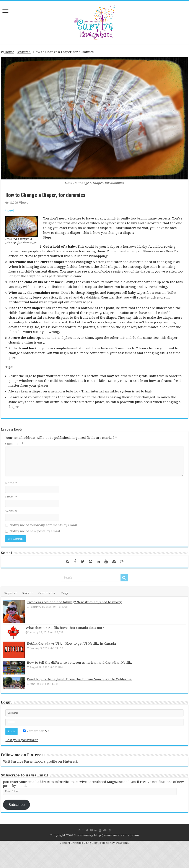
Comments (47, 593)
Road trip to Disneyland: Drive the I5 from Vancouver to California (79, 680)
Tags (65, 593)
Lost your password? (22, 741)
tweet (10, 210)
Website (11, 511)
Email (11, 497)
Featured (24, 52)
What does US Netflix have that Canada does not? (66, 628)
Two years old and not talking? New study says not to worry (74, 602)
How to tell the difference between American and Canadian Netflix (79, 663)
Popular (11, 593)
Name (11, 483)
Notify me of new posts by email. (35, 531)
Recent (28, 593)
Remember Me (36, 732)
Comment (14, 444)
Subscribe (17, 805)
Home (7, 52)
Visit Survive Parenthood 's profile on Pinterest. (41, 762)
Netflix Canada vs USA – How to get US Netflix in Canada (71, 644)
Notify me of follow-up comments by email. (44, 525)
